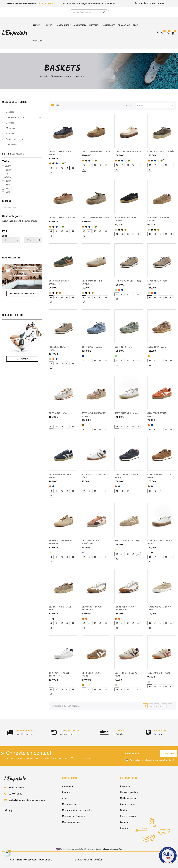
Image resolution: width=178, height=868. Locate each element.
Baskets (10, 112)
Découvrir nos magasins (22, 294)
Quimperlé (109, 3)
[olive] (63, 163)
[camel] (50, 163)
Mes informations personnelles (77, 810)
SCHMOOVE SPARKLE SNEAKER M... (59, 674)
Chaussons (12, 145)
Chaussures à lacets (16, 117)
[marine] (57, 163)
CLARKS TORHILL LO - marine (60, 153)
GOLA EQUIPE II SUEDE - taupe (127, 674)
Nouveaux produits (129, 792)
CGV (12, 860)
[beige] (50, 553)
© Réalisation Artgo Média (89, 860)
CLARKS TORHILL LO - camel (63, 218)
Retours (66, 792)
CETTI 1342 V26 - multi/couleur (90, 542)
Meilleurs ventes (128, 798)
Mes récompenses (71, 822)
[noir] (119, 230)
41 (8, 174)
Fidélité (124, 810)
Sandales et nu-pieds (16, 139)
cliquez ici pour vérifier (112, 849)
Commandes (68, 786)
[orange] (119, 290)
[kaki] (53, 163)
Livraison (125, 822)
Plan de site (46, 860)
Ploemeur (97, 3)
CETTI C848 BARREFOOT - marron (94, 415)
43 (8, 181)
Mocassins (11, 128)
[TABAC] (125, 230)
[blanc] (50, 422)
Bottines (10, 123)
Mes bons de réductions (74, 816)
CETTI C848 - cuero (157, 347)
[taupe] (116, 230)
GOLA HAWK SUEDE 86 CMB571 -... (125, 219)
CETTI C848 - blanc (58, 413)
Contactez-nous (128, 804)
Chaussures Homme (14, 102)
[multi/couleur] (83, 553)
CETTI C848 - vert (123, 347)
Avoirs (65, 798)
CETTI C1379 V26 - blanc (127, 413)
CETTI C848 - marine (92, 347)
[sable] (60, 163)
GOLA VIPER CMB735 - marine (60, 476)
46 (8, 192)
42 (8, 177)
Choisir (156, 106)
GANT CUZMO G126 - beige (128, 541)
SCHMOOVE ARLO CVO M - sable (160, 608)
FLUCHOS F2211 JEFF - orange (158, 282)
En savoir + (22, 359)
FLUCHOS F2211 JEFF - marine (60, 349)
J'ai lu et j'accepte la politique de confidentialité (151, 760)
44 (8, 185)
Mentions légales (27, 860)
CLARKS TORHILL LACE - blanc (160, 542)
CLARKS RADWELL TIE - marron (159, 476)
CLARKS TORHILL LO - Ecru (128, 152)
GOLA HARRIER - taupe (159, 673)
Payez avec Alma (128, 816)
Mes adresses (69, 804)
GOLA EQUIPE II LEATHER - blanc (95, 476)
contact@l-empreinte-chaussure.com (27, 800)
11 (164, 706)
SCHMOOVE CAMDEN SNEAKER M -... (92, 608)
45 (8, 188)
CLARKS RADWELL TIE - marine (126, 476)
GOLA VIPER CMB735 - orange (158, 415)
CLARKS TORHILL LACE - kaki (61, 608)
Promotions (126, 786)
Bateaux (10, 134)
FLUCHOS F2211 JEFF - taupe (129, 281)
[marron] (83, 425)
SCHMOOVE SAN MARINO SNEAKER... (61, 542)
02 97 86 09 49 (46, 3)
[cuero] (149, 356)
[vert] (116, 356)
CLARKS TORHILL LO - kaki (161, 152)
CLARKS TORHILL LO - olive (95, 218)
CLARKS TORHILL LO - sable (96, 152)
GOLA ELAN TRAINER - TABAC (93, 674)
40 (8, 170)
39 (8, 166)
